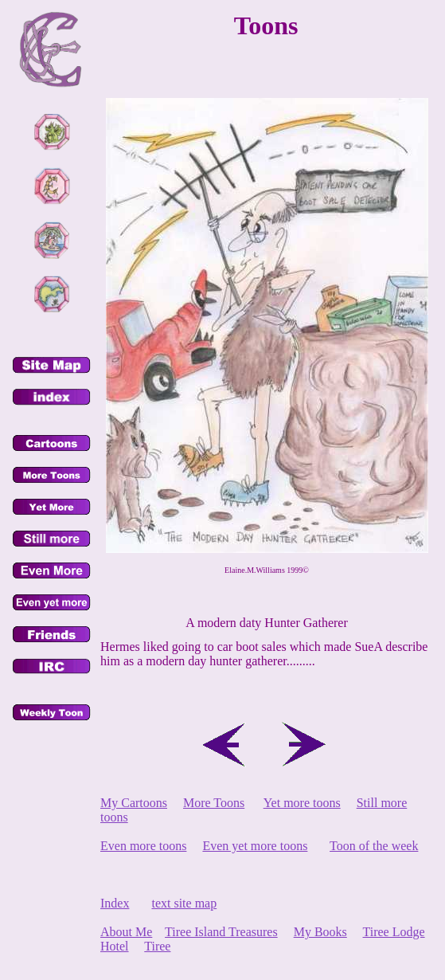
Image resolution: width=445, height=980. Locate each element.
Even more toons (143, 846)
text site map (184, 903)
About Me (126, 932)
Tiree (157, 946)
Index (115, 903)
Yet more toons (302, 803)
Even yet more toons (255, 846)
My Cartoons (134, 803)
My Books (320, 932)
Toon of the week (374, 846)
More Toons (214, 803)
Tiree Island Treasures (221, 932)
